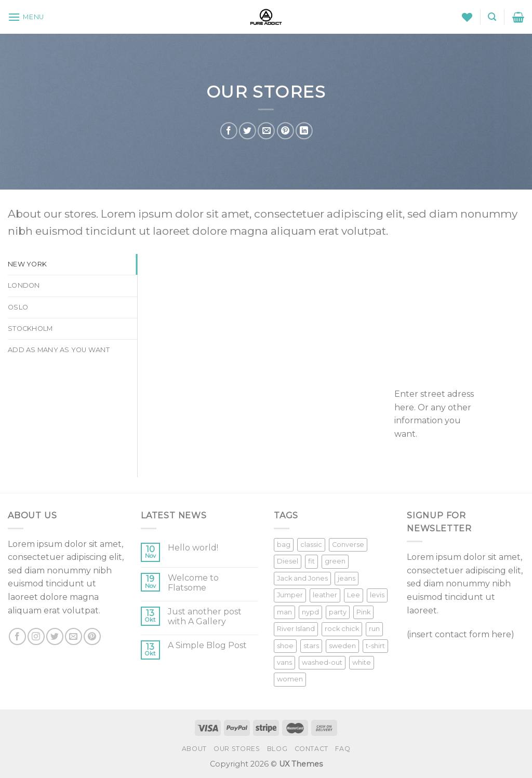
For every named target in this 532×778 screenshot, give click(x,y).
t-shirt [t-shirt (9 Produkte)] (375, 646)
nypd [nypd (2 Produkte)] (310, 612)
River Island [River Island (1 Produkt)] (296, 629)
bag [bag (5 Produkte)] (284, 545)
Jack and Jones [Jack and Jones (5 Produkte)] (302, 578)
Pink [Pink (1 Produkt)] (363, 612)
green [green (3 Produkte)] (335, 561)
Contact (311, 749)
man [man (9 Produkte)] (284, 612)
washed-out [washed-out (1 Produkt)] (322, 662)
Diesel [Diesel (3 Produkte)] (288, 561)
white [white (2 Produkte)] (362, 662)
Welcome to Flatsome (193, 583)
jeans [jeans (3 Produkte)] (347, 578)
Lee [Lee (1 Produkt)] (354, 595)
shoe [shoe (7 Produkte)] (285, 646)
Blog (277, 749)
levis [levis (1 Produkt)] (377, 595)
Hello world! (193, 548)
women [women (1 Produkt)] (290, 679)
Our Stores (237, 749)
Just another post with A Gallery (205, 616)
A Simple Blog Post (207, 645)
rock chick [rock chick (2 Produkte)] (342, 629)
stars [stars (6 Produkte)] (311, 646)
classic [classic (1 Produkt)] (311, 545)
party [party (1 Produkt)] (338, 612)
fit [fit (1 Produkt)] (311, 561)
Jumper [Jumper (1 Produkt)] (290, 595)
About (194, 749)
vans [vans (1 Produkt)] (284, 662)
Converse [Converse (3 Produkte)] (348, 545)
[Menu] (26, 17)
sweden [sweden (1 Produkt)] (342, 646)
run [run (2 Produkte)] (374, 629)
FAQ (343, 749)
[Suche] (492, 17)
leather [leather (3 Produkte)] (325, 595)
